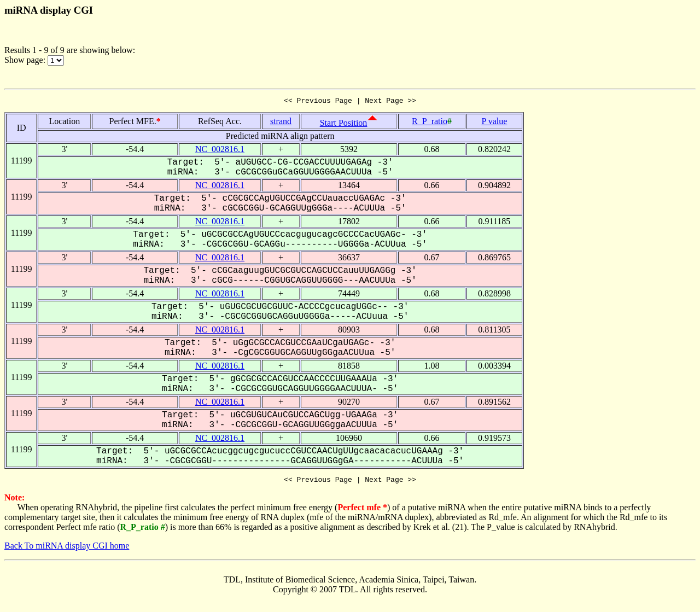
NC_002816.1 (220, 151)
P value (494, 123)
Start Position (344, 124)
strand (281, 123)
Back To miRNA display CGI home (67, 549)
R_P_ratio (430, 123)
